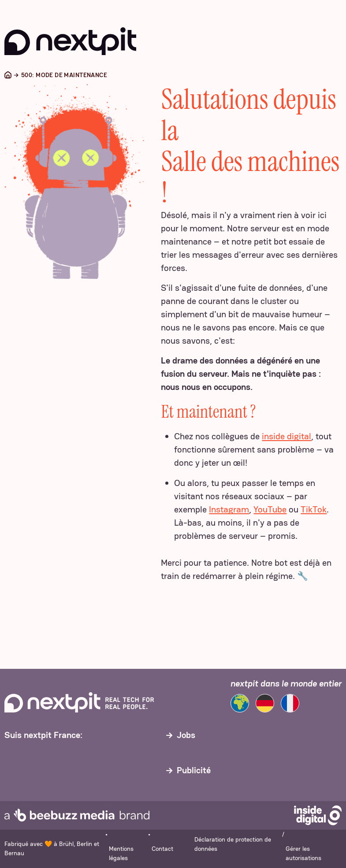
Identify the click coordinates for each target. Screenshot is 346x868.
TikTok (314, 509)
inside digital (286, 436)
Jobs (186, 735)
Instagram (229, 509)
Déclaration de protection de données (233, 844)
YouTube (270, 509)
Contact (162, 849)
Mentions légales (121, 853)
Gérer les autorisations (303, 853)
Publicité (194, 770)
